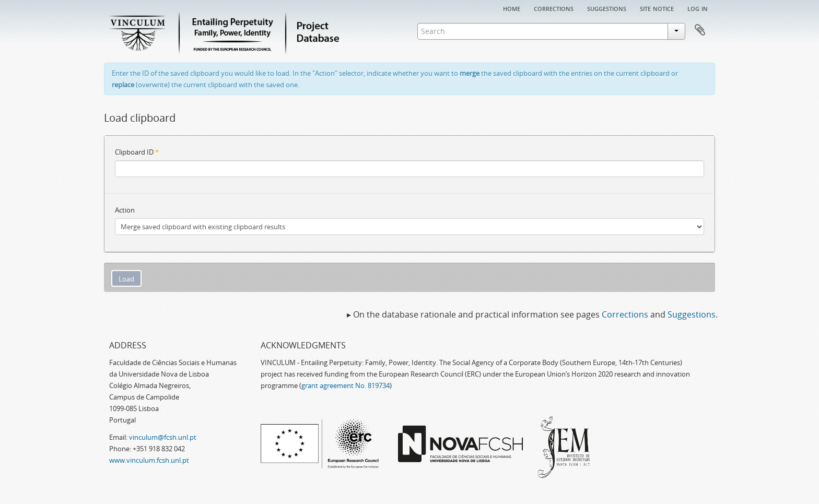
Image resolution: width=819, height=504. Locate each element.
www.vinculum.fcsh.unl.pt (149, 460)
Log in (698, 8)
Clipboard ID (137, 152)
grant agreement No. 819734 (346, 385)
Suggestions (607, 8)
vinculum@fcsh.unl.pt (163, 437)
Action (125, 210)
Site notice (657, 8)
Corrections (554, 8)
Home (512, 8)
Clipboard (700, 30)
